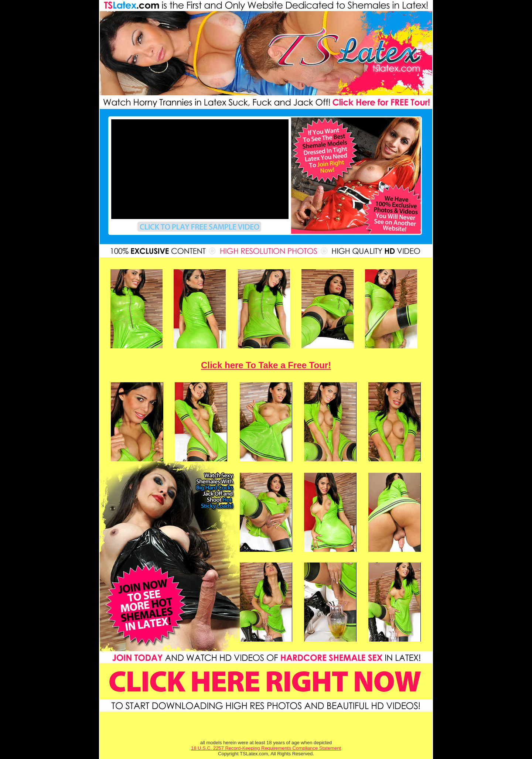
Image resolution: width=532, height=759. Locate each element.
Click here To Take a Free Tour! (266, 365)
